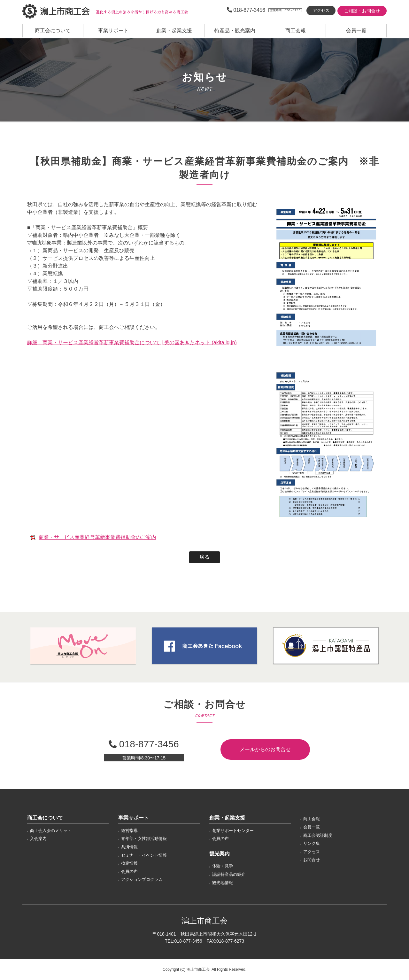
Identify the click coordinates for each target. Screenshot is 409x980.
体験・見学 (223, 866)
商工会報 (296, 31)
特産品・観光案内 (235, 31)
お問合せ (312, 860)
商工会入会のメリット (51, 831)
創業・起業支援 (174, 31)
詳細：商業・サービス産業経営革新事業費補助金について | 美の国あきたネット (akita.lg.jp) (132, 342)
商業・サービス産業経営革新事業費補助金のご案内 (97, 537)
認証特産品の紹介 (229, 874)
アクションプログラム (142, 879)
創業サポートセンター (233, 831)
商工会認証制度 (318, 835)
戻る (204, 557)
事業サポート (113, 31)
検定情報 (129, 863)
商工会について (53, 31)
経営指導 (129, 831)
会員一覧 (356, 31)
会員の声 (129, 871)
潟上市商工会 (56, 11)
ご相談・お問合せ (362, 11)
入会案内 (38, 839)
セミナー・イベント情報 (144, 855)
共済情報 (129, 847)
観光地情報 (223, 883)
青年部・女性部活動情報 (144, 839)
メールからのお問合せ (265, 749)
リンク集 (312, 843)
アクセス (321, 10)
